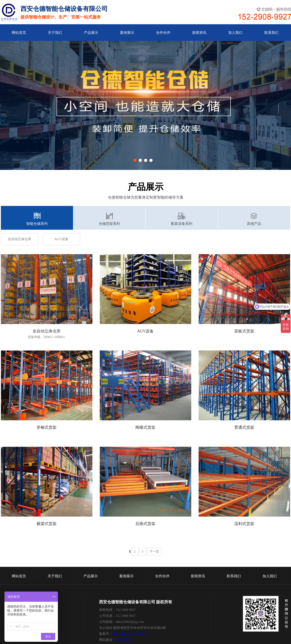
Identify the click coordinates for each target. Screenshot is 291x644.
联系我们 (271, 33)
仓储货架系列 (109, 224)
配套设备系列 (182, 224)
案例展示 (127, 33)
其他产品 (254, 224)
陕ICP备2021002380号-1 (130, 634)
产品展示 (91, 33)
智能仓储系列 (37, 224)
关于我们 (55, 33)
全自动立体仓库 (19, 239)
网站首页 (19, 33)
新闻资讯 (199, 33)
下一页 (154, 552)
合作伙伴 (163, 33)
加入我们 (235, 33)
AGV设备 (61, 239)
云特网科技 (124, 640)
